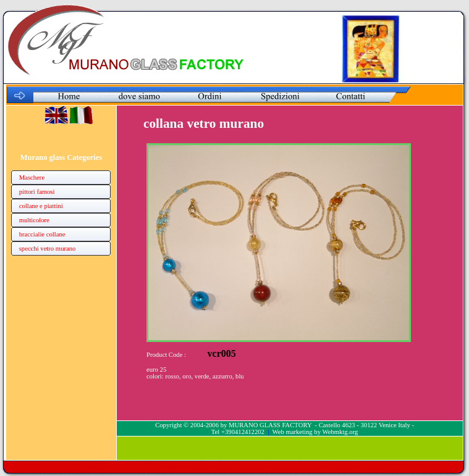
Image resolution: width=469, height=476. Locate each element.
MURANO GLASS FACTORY (270, 425)
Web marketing (293, 432)
